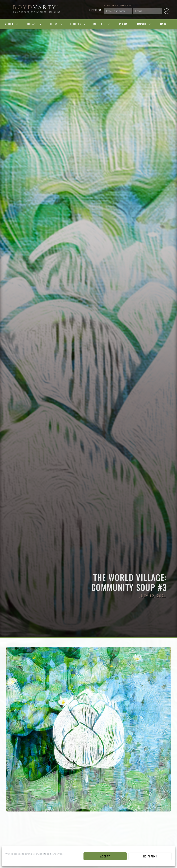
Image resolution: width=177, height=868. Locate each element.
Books (53, 24)
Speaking (124, 24)
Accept (105, 856)
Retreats (99, 24)
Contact (164, 24)
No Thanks (150, 856)
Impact (142, 24)
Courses (76, 24)
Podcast (31, 24)
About (9, 24)
